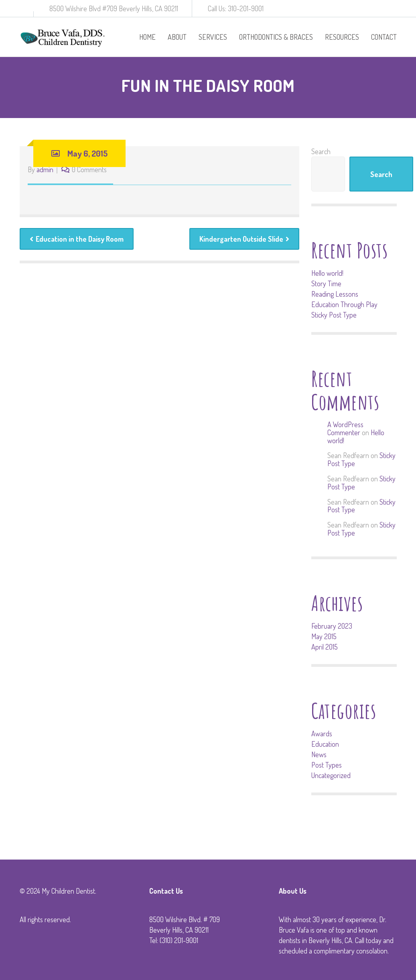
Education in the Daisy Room (77, 239)
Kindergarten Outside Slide (244, 239)
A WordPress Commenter (345, 428)
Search (321, 151)
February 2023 (332, 626)
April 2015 (325, 647)
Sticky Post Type (334, 315)
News (319, 754)
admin (45, 169)
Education (325, 744)
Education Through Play (344, 304)
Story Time (326, 283)
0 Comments (89, 169)
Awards (322, 733)
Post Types (327, 765)
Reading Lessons (335, 294)
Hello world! (327, 273)
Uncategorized (331, 775)
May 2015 (324, 636)
